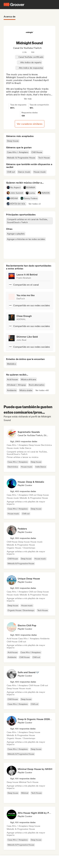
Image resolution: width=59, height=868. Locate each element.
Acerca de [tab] (10, 17)
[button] (35, 204)
